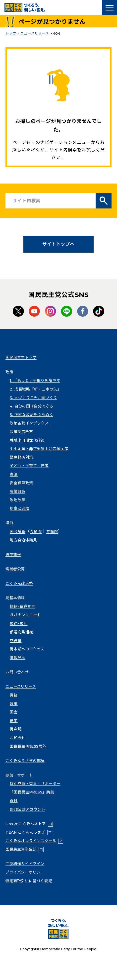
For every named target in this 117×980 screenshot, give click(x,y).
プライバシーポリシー (25, 872)
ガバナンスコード (25, 615)
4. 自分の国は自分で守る (31, 406)
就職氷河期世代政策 (27, 440)
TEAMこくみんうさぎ (25, 832)
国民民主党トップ (21, 357)
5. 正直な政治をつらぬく (31, 415)
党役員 (16, 640)
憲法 (14, 474)
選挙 (14, 721)
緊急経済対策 (21, 457)
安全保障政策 (21, 483)
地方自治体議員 (23, 540)
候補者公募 (15, 569)
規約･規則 (19, 624)
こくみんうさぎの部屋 (25, 761)
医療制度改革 (21, 432)
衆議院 (36, 532)
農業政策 (17, 491)
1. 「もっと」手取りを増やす (35, 380)
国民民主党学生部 (21, 849)
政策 (9, 372)
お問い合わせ (17, 672)
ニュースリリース (21, 686)
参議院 (52, 532)
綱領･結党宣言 (22, 606)
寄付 (14, 801)
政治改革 (17, 500)
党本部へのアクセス (27, 649)
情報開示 (17, 657)
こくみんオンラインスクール (31, 841)
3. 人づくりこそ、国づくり (33, 398)
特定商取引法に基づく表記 (29, 881)
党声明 (16, 729)
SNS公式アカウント (27, 809)
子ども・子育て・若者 (29, 466)
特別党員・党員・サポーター (35, 784)
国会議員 (17, 532)
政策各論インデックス (29, 423)
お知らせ (17, 738)
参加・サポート (19, 775)
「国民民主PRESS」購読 (32, 792)
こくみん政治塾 (19, 583)
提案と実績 (19, 508)
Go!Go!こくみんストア (26, 824)
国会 (14, 712)
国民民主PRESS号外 (28, 746)
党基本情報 (15, 598)
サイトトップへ (58, 244)
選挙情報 (13, 554)
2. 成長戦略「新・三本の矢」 (35, 389)
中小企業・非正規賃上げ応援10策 (39, 449)
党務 (14, 695)
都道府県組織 (21, 632)
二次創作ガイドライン (25, 864)
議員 (9, 523)
